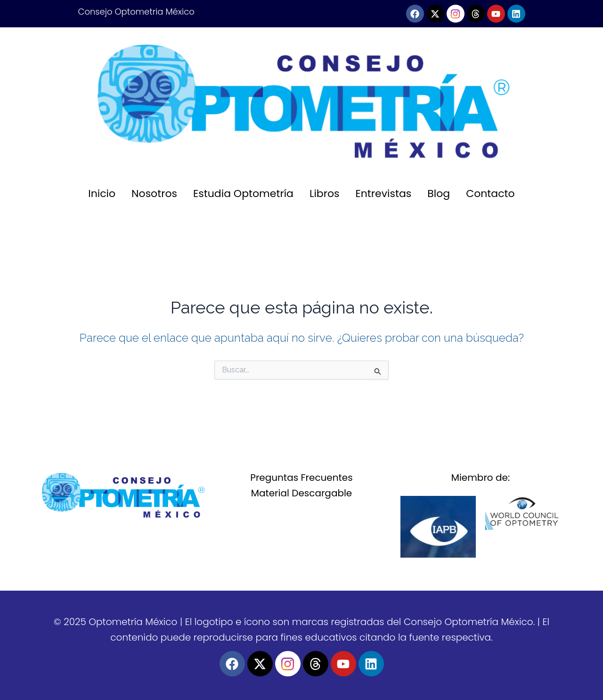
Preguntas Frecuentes (301, 478)
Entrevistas (384, 194)
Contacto (490, 194)
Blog (439, 194)
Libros (325, 194)
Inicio (102, 194)
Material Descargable (302, 493)
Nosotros (154, 194)
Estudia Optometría (243, 194)
